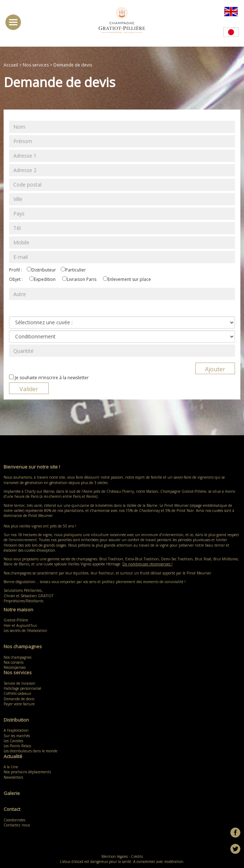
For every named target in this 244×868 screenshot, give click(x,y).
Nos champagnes (19, 657)
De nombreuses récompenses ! (147, 564)
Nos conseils (14, 662)
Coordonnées (14, 820)
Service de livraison (19, 683)
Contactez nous (17, 825)
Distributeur (44, 270)
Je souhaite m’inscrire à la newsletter (52, 378)
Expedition (45, 279)
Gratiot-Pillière (16, 620)
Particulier (76, 270)
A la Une (11, 767)
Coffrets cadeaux (17, 693)
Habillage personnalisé (22, 688)
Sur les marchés (17, 736)
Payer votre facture (19, 704)
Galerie (12, 793)
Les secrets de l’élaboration (25, 630)
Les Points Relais (17, 746)
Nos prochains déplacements (27, 772)
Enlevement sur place (129, 279)
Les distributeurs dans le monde (30, 751)
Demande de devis (19, 699)
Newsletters (13, 777)
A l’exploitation (16, 730)
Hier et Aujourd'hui (20, 625)
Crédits (137, 856)
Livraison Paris (82, 279)
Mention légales (115, 856)
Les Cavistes (13, 741)
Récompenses (15, 667)
